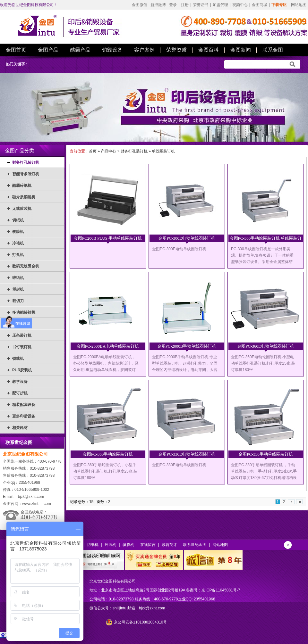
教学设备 (20, 382)
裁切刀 (18, 301)
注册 (185, 5)
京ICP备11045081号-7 (221, 590)
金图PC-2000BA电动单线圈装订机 (108, 346)
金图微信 (140, 5)
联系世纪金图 (195, 545)
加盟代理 (220, 5)
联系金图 (273, 50)
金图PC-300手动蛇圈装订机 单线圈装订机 (266, 240)
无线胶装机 (22, 209)
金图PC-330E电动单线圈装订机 (187, 454)
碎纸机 (18, 278)
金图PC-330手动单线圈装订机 (266, 454)
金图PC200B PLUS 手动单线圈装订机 (108, 238)
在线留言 (148, 545)
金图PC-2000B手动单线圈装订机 (187, 346)
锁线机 (18, 359)
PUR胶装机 (22, 370)
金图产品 (48, 50)
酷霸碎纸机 (22, 186)
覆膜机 (18, 232)
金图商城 (260, 5)
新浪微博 (158, 5)
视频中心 (240, 5)
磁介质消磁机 (24, 197)
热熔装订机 (22, 324)
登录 (173, 5)
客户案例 (144, 50)
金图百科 (209, 50)
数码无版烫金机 (26, 266)
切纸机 (18, 220)
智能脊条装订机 (26, 174)
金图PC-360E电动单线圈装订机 (266, 346)
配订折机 (20, 393)
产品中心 (108, 151)
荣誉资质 (176, 50)
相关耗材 (20, 428)
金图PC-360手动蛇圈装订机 (108, 454)
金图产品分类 (20, 151)
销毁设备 (112, 50)
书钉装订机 (22, 347)
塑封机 (18, 289)
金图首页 (16, 50)
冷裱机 (18, 243)
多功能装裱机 (24, 312)
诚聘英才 (169, 545)
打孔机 (18, 255)
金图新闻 (241, 50)
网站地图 (299, 5)
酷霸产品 (80, 50)
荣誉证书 (201, 5)
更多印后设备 (24, 416)
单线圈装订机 (163, 151)
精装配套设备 (24, 405)
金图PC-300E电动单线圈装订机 (187, 238)
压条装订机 (22, 335)
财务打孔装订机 (26, 162)
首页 (93, 151)
